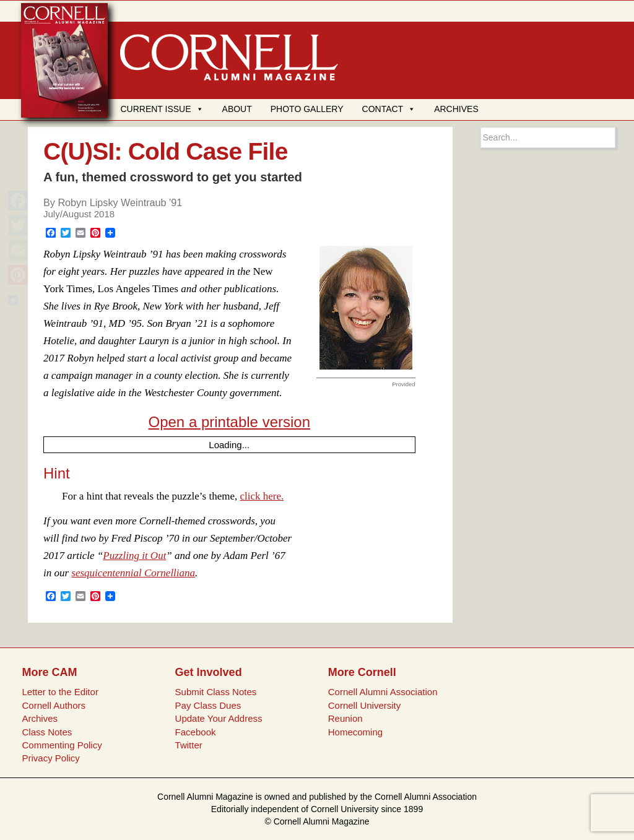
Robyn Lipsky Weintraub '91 (120, 202)
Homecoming (355, 732)
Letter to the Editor (60, 692)
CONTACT (389, 109)
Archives (40, 718)
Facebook (196, 732)
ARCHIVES (456, 109)
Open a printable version (230, 422)
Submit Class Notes (216, 692)
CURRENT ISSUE (162, 109)
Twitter (189, 745)
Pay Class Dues (208, 705)
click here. (262, 496)
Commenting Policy (62, 745)
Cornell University (365, 705)
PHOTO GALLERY (307, 109)
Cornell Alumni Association (383, 692)
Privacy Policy (50, 758)
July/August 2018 (79, 214)
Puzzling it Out (134, 556)
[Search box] (548, 137)
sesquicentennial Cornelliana (133, 573)
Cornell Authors (54, 705)
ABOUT (237, 109)
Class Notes (47, 732)
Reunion (345, 718)
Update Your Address (219, 718)
